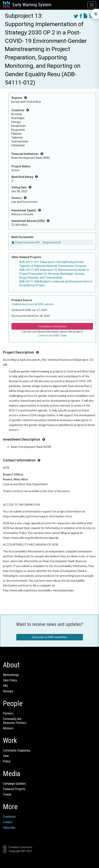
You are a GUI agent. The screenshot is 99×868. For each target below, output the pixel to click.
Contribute (9, 817)
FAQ (5, 686)
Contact (8, 822)
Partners (8, 713)
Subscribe (9, 828)
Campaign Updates (14, 784)
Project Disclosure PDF (26, 243)
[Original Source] (52, 243)
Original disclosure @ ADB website (33, 304)
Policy (7, 761)
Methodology (11, 675)
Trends (7, 794)
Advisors (8, 728)
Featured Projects (14, 789)
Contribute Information (52, 326)
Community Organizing (16, 750)
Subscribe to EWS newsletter (49, 637)
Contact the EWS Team (52, 335)
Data (6, 756)
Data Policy (10, 680)
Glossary (8, 691)
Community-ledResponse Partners (15, 721)
